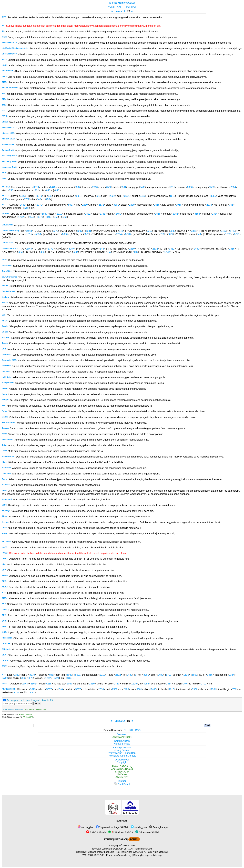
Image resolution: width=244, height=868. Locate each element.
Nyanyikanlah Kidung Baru (122, 753)
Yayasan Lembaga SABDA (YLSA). (111, 849)
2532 (109, 187)
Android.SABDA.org (122, 769)
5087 (77, 187)
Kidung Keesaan (122, 748)
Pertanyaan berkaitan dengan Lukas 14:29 (30, 700)
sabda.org (156, 855)
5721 (237, 234)
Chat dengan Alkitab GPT (35, 709)
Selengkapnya (159, 827)
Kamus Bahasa (122, 744)
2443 (53, 187)
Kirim (37, 703)
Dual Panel (122, 784)
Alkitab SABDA (26, 714)
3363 (17, 675)
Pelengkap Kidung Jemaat (122, 756)
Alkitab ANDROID (122, 737)
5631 (88, 231)
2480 (143, 187)
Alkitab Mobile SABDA (122, 3)
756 (11, 190)
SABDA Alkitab (96, 832)
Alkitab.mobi (122, 760)
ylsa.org (144, 855)
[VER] (111, 7)
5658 (38, 234)
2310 (95, 187)
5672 (171, 234)
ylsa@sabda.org (122, 855)
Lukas (118, 11)
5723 (233, 231)
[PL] (128, 7)
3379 (36, 187)
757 (109, 252)
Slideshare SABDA (147, 832)
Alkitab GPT (28, 717)
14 (124, 11)
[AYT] (119, 7)
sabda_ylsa (86, 827)
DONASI (134, 839)
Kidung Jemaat (122, 750)
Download (122, 734)
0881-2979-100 (96, 855)
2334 (233, 187)
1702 (36, 190)
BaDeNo (122, 774)
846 (48, 190)
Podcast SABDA (121, 832)
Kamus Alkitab (122, 741)
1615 (172, 187)
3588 (212, 187)
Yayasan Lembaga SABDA (112, 827)
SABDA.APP (122, 772)
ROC (138, 730)
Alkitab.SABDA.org (122, 766)
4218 (49, 684)
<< (112, 11)
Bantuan (122, 781)
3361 (124, 187)
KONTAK (108, 839)
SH (126, 730)
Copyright (122, 762)
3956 (190, 187)
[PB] (134, 7)
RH (131, 730)
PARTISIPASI (121, 839)
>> (132, 11)
